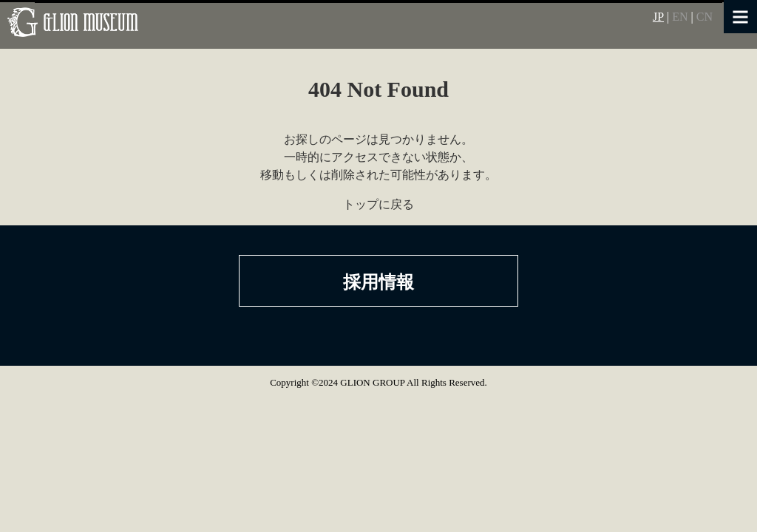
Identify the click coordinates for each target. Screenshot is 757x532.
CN (705, 17)
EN (680, 17)
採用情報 (378, 282)
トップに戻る (378, 204)
